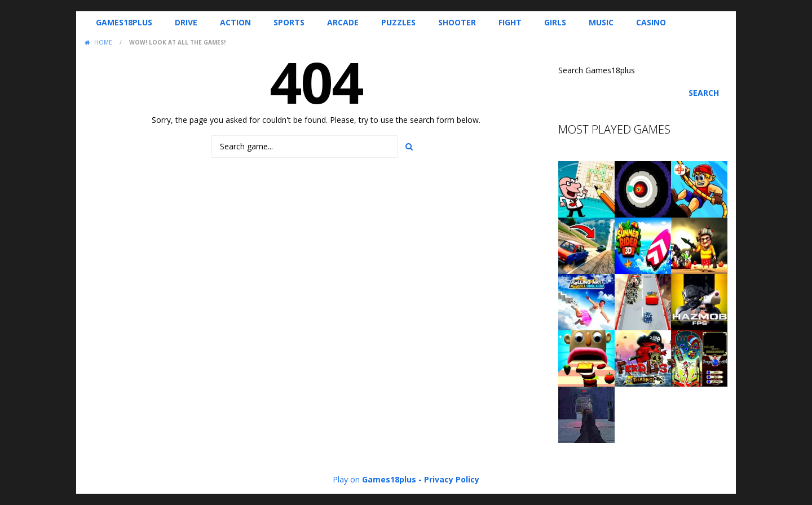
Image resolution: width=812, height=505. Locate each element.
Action (235, 22)
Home (103, 42)
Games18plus (124, 22)
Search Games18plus (597, 70)
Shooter (457, 22)
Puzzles (398, 22)
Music (601, 22)
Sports (289, 22)
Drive (186, 22)
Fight (510, 22)
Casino (651, 22)
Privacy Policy (452, 479)
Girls (555, 22)
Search (704, 93)
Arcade (343, 22)
